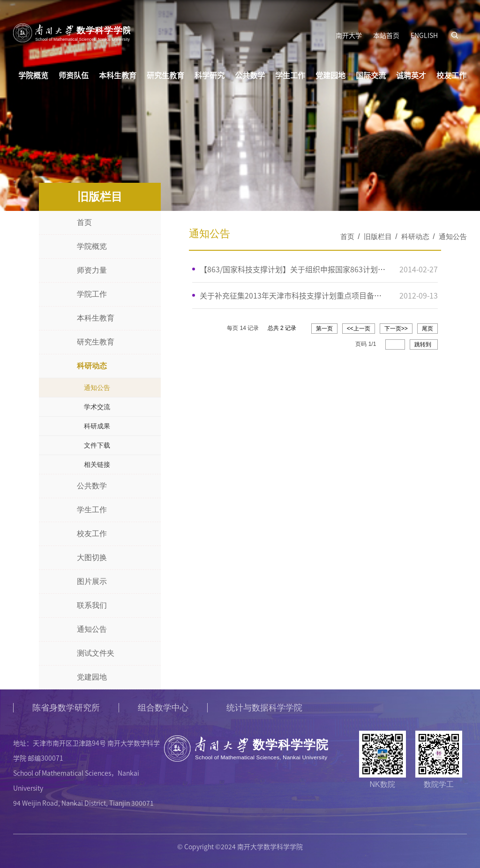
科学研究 (210, 75)
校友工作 (451, 75)
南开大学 (349, 35)
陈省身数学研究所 (66, 708)
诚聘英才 (411, 75)
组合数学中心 (163, 708)
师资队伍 (74, 75)
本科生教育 (118, 75)
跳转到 (424, 344)
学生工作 (290, 75)
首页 (347, 236)
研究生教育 (165, 75)
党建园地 (330, 75)
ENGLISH (424, 35)
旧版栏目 (378, 236)
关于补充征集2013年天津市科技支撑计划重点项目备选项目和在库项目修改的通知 (336, 295)
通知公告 (453, 236)
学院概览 (33, 75)
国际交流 (371, 75)
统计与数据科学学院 (264, 708)
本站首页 (386, 35)
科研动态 (415, 236)
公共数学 (250, 75)
